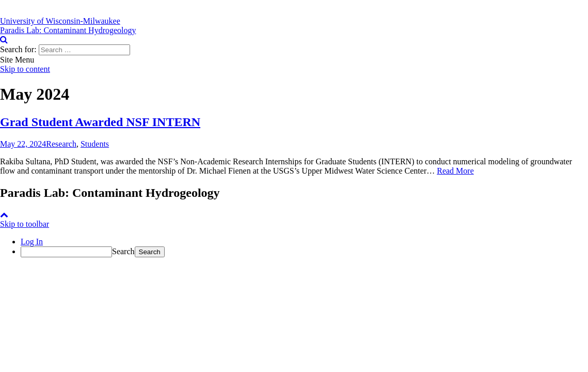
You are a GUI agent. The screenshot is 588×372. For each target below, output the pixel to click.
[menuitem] (304, 252)
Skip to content (25, 69)
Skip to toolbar (25, 224)
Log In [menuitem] (32, 242)
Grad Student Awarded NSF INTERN (100, 122)
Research (61, 144)
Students (95, 144)
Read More (455, 171)
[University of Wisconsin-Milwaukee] (60, 21)
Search (123, 251)
